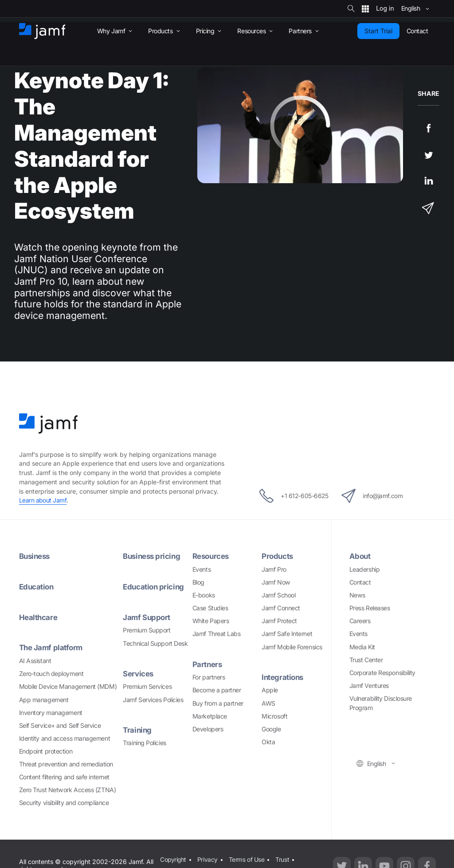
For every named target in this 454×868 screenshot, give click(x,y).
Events (202, 569)
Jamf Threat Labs (217, 634)
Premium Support (147, 630)
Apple (270, 690)
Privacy (208, 859)
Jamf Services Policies (153, 700)
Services (138, 674)
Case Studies (210, 608)
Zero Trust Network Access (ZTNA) (68, 790)
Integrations (283, 677)
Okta (268, 742)
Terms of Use (247, 859)
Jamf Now (276, 582)
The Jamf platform (52, 647)
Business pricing (153, 556)
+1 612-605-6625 (290, 496)
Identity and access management (65, 738)
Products (278, 556)
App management (44, 700)
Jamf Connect (281, 608)
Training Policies (144, 743)
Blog (198, 582)
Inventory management (51, 713)
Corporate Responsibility (382, 673)
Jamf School (278, 595)
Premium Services (147, 686)
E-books (204, 595)
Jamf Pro (274, 569)
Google (271, 729)
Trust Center (366, 660)
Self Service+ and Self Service (60, 725)
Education (37, 587)
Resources (211, 556)
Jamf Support (147, 617)
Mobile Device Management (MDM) (68, 686)
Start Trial (378, 31)
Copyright (173, 859)
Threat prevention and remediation (66, 764)
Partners (207, 664)
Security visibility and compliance (64, 803)
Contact (360, 582)
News (357, 595)
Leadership (365, 569)
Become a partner (217, 690)
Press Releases (370, 608)
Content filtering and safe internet (64, 777)
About (360, 556)
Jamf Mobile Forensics (292, 647)
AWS (268, 703)
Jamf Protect (279, 621)
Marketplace (210, 716)
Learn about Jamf (43, 500)
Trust (283, 859)
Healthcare (39, 617)
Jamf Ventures (369, 685)
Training (138, 730)
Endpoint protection (46, 751)
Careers (360, 621)
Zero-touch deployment (51, 674)
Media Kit (362, 647)
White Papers (211, 621)
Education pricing (154, 587)
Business (35, 556)
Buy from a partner (218, 703)
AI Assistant (35, 661)
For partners (209, 677)
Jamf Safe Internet (287, 634)
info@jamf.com (376, 496)
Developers (208, 729)
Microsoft (274, 716)
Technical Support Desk (155, 643)
